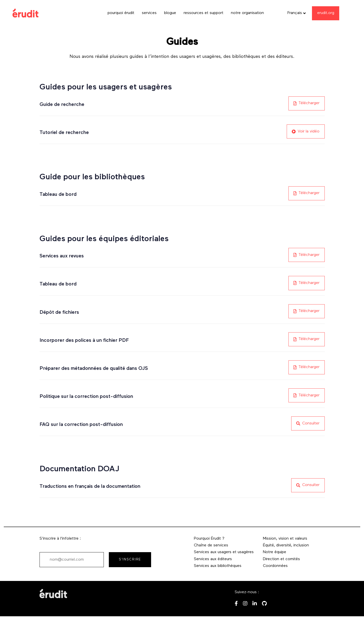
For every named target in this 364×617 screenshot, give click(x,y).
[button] (297, 13)
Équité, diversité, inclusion (286, 545)
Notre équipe (275, 552)
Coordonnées (275, 566)
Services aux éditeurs (213, 559)
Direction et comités (281, 559)
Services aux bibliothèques (218, 566)
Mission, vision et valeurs (285, 539)
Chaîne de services (211, 545)
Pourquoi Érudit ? (209, 539)
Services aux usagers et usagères (224, 552)
